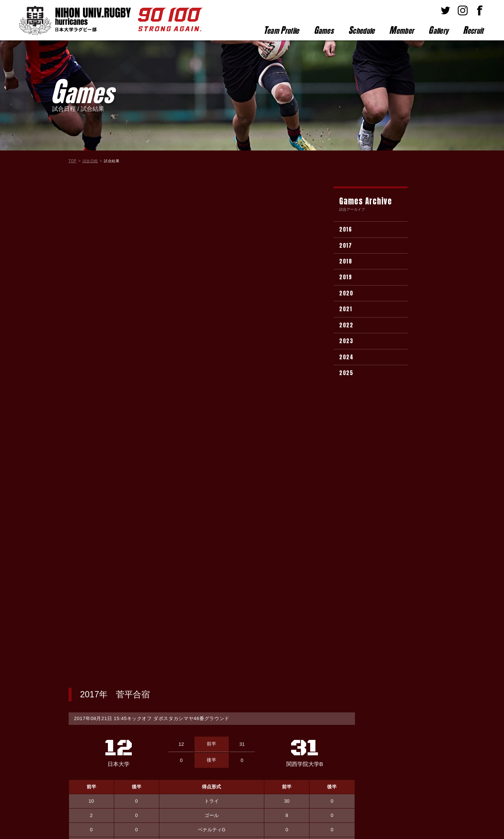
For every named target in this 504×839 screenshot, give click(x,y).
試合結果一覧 (212, 660)
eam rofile (281, 30)
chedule (361, 30)
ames (324, 30)
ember (401, 30)
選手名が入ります (123, 565)
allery (438, 30)
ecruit (473, 30)
